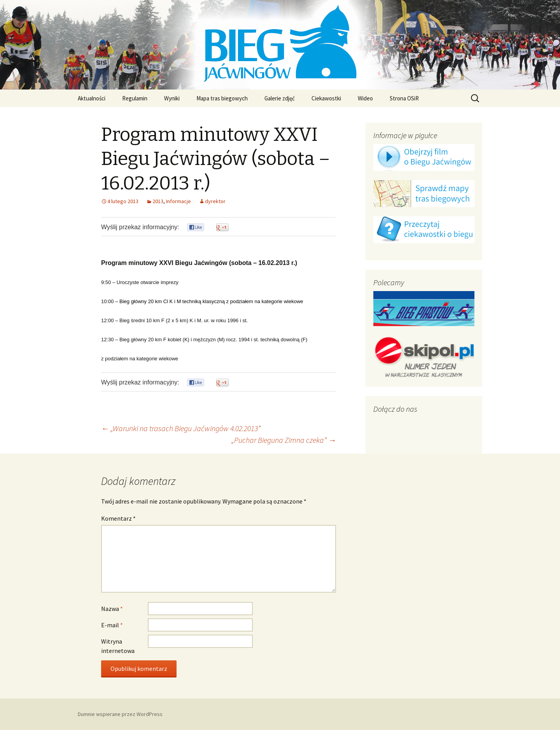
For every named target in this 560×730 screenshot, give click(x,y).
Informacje (178, 201)
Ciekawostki (326, 98)
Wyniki (172, 98)
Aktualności (92, 98)
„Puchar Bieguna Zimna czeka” (284, 440)
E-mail (112, 625)
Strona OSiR (404, 98)
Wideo (365, 98)
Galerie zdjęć (280, 98)
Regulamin (135, 98)
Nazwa (112, 609)
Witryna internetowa (118, 646)
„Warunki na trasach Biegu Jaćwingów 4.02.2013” (181, 428)
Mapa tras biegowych (222, 98)
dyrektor (215, 201)
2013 (158, 201)
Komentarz (118, 518)
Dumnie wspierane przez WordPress (120, 714)
